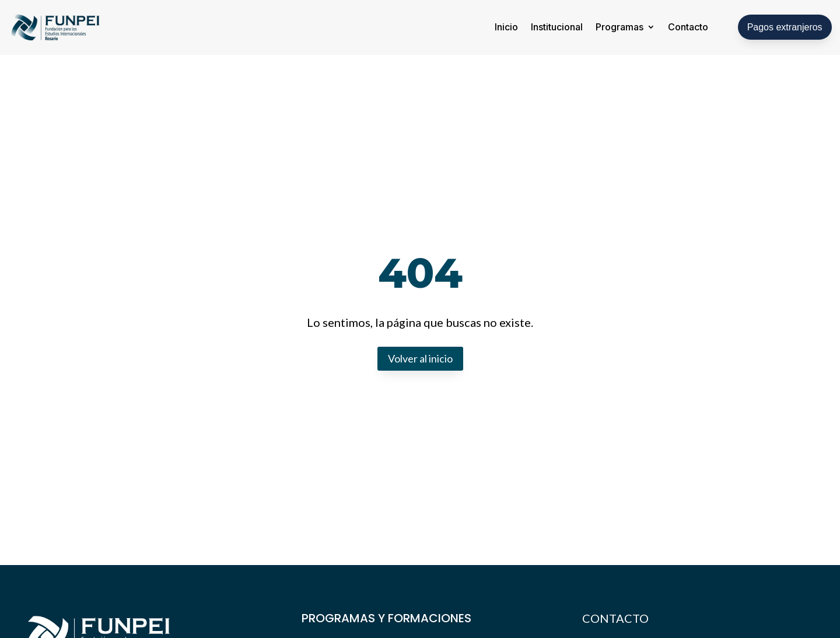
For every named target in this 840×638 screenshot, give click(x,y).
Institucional (557, 27)
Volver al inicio (420, 358)
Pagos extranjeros (785, 27)
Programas (619, 27)
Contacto (688, 27)
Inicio (506, 27)
